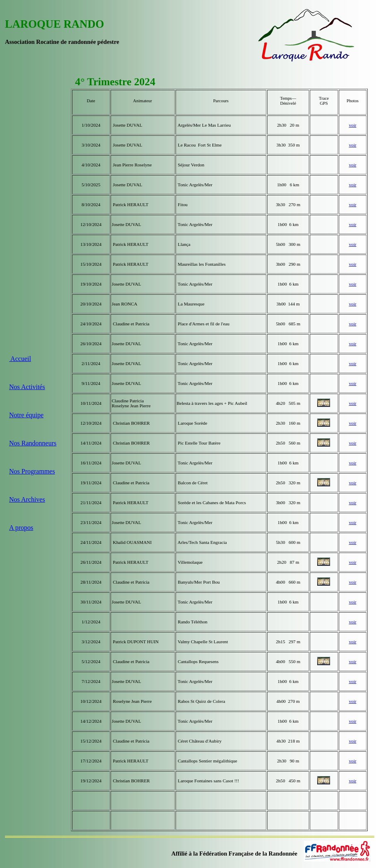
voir (352, 125)
